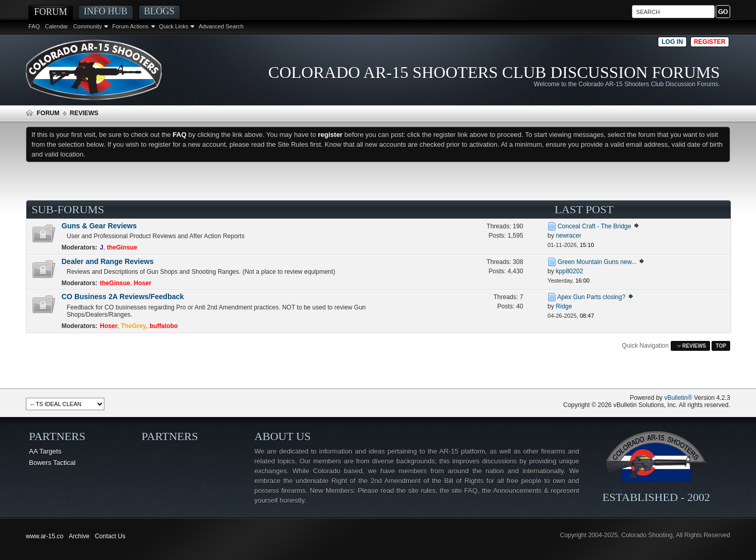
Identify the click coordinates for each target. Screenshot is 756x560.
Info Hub (106, 11)
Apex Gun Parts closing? (591, 297)
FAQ (34, 26)
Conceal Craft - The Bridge (595, 226)
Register (710, 42)
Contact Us (110, 536)
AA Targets (45, 451)
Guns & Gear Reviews (99, 226)
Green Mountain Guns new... (597, 262)
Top (721, 346)
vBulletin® (678, 398)
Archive (79, 536)
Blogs (159, 11)
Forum (51, 12)
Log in (672, 42)
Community (88, 26)
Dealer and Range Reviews (107, 261)
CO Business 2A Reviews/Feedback (123, 297)
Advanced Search (221, 26)
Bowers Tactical (52, 463)
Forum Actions (130, 26)
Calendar (57, 26)
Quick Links (174, 26)
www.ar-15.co (45, 536)
